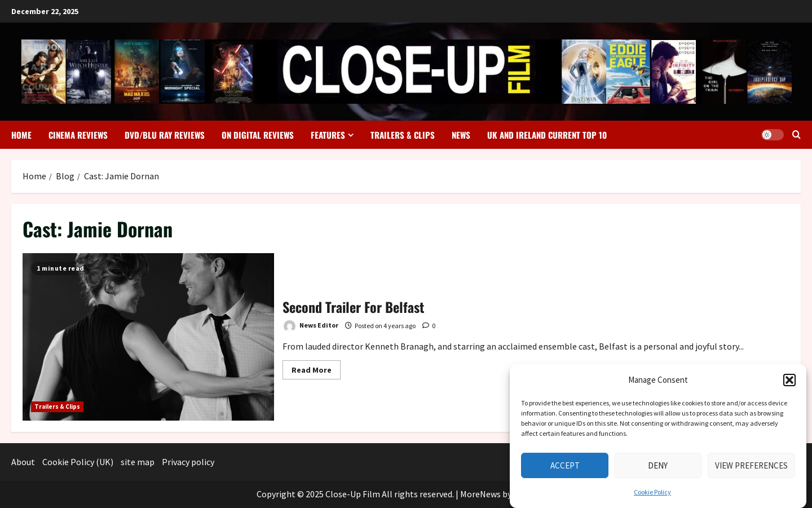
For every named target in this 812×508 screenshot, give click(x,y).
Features (328, 135)
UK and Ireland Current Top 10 (547, 135)
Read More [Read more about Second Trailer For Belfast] (316, 368)
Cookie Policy (652, 496)
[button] (789, 385)
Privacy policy (188, 462)
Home (21, 135)
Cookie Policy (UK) (78, 462)
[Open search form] (796, 135)
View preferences (751, 470)
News (461, 135)
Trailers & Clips (403, 135)
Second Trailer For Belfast (148, 337)
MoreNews (480, 494)
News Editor (310, 326)
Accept (565, 470)
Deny (658, 470)
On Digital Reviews (258, 135)
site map (138, 462)
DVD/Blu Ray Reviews (165, 135)
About (23, 462)
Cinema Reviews (78, 135)
